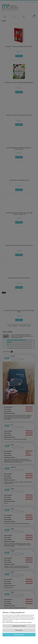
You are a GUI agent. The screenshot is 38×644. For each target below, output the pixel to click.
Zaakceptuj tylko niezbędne (19, 626)
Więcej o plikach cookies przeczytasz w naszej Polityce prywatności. (17, 622)
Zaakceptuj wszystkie (19, 635)
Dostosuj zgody (19, 630)
